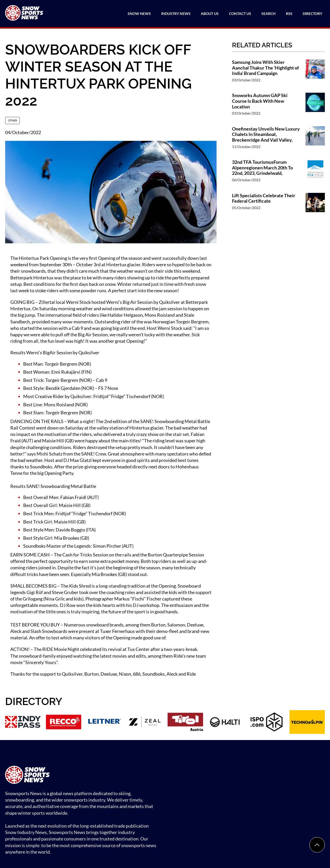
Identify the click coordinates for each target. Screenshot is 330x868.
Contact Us (240, 14)
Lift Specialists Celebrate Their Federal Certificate (264, 198)
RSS (289, 14)
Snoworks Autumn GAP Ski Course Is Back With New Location (260, 101)
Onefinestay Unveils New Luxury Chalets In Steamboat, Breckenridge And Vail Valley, (266, 134)
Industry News (176, 14)
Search (269, 14)
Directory (312, 14)
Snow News (139, 14)
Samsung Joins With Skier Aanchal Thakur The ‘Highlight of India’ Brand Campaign (265, 68)
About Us (210, 14)
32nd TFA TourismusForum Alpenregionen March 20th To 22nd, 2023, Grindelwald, (262, 168)
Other (13, 120)
